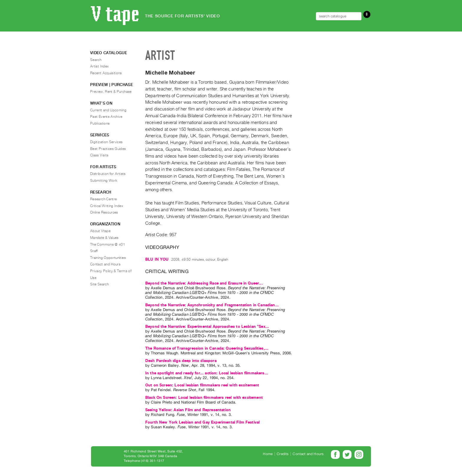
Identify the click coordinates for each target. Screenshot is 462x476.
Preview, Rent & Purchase (111, 92)
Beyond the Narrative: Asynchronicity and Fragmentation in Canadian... (212, 305)
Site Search (99, 284)
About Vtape (100, 231)
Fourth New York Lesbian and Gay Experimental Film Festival (202, 422)
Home (268, 454)
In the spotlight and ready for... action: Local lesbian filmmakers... (207, 373)
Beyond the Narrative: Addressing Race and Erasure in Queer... (204, 283)
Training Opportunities (108, 258)
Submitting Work (104, 181)
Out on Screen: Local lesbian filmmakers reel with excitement (202, 385)
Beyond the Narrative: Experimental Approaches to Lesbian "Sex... (207, 327)
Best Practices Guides (108, 149)
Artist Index (99, 66)
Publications (100, 123)
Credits (283, 454)
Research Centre (103, 199)
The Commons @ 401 (108, 244)
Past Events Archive (106, 117)
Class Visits (99, 155)
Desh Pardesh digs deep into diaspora (181, 361)
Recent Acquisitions (106, 73)
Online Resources (104, 212)
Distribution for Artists (108, 174)
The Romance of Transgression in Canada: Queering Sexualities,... (207, 348)
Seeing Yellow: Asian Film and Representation (188, 410)
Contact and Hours (105, 264)
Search (96, 60)
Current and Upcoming (108, 110)
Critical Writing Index (107, 206)
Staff (94, 251)
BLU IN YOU (157, 259)
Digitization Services (107, 142)
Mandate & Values (104, 238)
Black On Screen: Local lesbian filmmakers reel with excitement (204, 398)
